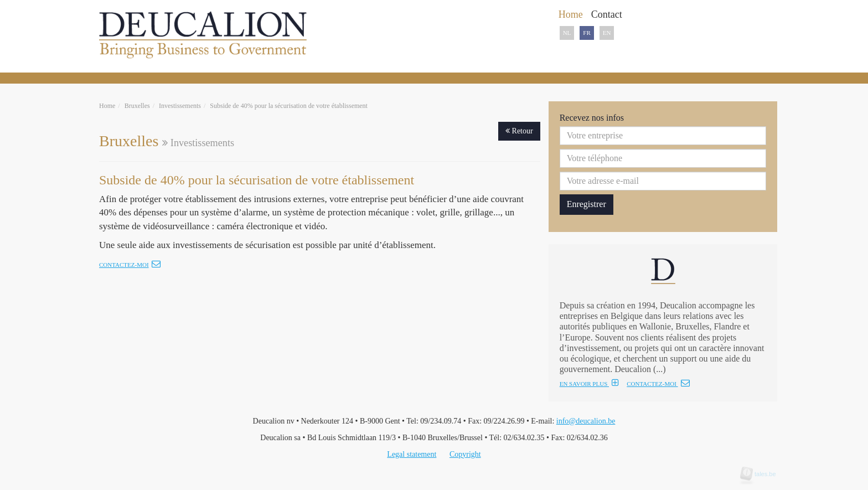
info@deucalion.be (586, 421)
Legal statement (412, 454)
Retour (519, 131)
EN (607, 33)
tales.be (762, 474)
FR (587, 33)
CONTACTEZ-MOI (658, 384)
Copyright (465, 454)
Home (107, 106)
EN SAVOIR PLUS (589, 384)
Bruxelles (137, 106)
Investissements (180, 106)
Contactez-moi (130, 265)
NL (567, 33)
